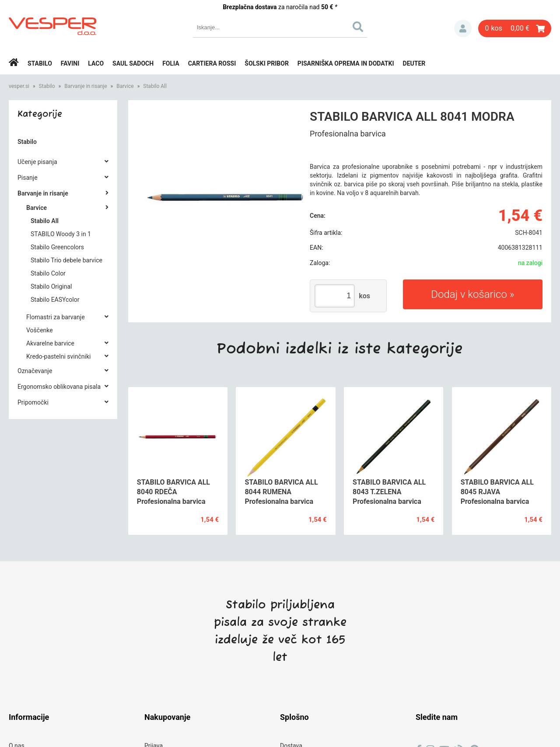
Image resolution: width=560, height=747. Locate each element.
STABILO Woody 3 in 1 (61, 234)
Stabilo (40, 63)
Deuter (414, 63)
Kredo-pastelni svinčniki (58, 356)
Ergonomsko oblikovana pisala (59, 387)
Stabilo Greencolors (57, 247)
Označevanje (35, 371)
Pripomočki (33, 402)
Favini (70, 63)
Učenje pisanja (37, 162)
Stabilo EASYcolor (55, 300)
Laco (96, 63)
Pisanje (28, 178)
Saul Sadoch (133, 63)
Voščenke (40, 330)
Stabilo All (155, 86)
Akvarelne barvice (50, 343)
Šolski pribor (267, 63)
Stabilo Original (51, 286)
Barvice (125, 86)
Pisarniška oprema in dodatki (346, 63)
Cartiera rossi (212, 63)
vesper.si (19, 86)
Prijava (463, 28)
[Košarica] (515, 28)
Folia (171, 63)
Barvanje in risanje (86, 86)
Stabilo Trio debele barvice (66, 260)
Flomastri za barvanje (56, 317)
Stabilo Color (48, 273)
